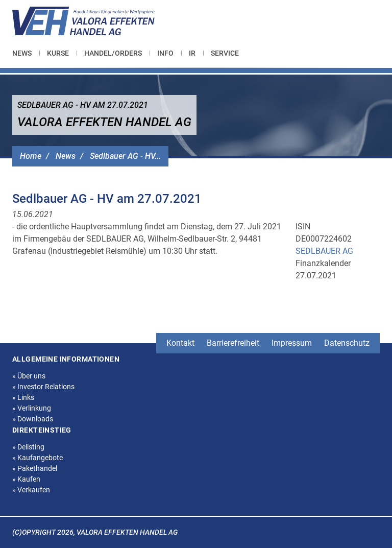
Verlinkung (32, 408)
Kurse (58, 53)
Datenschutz (347, 343)
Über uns (29, 376)
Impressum (292, 343)
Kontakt (180, 343)
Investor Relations (43, 387)
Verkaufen (31, 490)
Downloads (33, 419)
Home (31, 156)
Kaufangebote (38, 458)
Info (165, 53)
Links (23, 397)
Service (225, 53)
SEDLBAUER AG (324, 251)
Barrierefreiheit (233, 343)
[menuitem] (26, 53)
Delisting (28, 447)
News (22, 53)
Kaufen (26, 479)
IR (192, 53)
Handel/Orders (113, 53)
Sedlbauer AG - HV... (125, 156)
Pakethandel (35, 468)
